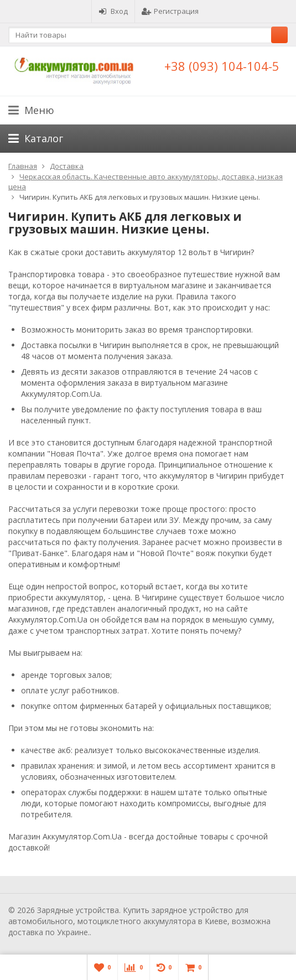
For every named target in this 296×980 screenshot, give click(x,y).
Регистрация (170, 11)
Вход (113, 11)
